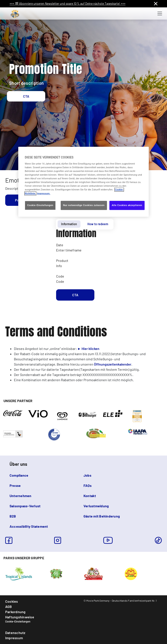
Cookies (12, 601)
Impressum (14, 638)
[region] (83, 182)
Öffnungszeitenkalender (113, 364)
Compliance (19, 475)
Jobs (87, 475)
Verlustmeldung (96, 506)
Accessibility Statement (29, 526)
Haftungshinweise (20, 617)
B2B (13, 516)
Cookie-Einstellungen (18, 621)
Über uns (18, 464)
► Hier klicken (88, 349)
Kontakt (90, 496)
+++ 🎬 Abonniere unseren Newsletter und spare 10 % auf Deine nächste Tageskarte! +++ (68, 4)
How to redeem (98, 224)
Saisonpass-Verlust (25, 506)
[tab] (69, 224)
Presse (15, 485)
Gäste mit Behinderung (102, 516)
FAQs (88, 485)
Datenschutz (15, 633)
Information (69, 224)
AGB (9, 607)
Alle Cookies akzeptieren (127, 205)
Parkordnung (15, 612)
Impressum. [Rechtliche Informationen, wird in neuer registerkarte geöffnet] (44, 193)
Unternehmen (21, 496)
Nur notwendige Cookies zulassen (84, 205)
